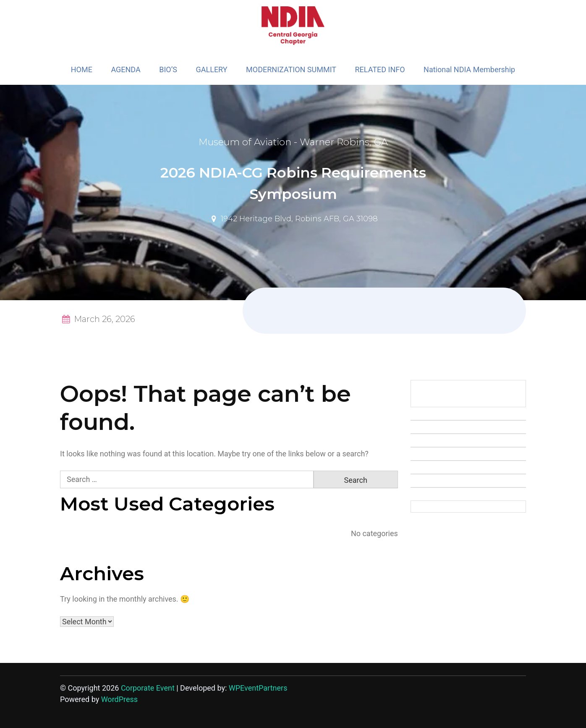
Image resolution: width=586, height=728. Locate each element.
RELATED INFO (380, 69)
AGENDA (126, 69)
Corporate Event (148, 688)
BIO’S (168, 69)
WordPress (119, 699)
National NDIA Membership (469, 69)
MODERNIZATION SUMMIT (291, 69)
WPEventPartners (258, 688)
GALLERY (211, 69)
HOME (82, 69)
